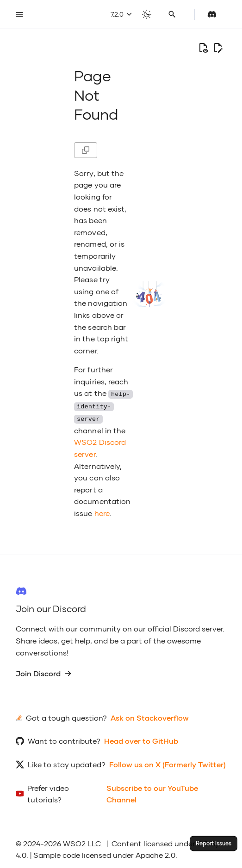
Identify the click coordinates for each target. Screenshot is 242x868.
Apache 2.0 (155, 853)
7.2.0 (121, 14)
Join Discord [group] (44, 672)
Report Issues (214, 843)
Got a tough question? (66, 716)
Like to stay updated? (67, 763)
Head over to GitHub (141, 739)
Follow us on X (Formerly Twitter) (168, 763)
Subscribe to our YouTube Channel (152, 792)
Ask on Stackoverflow (150, 716)
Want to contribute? (64, 739)
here (102, 511)
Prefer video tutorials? (48, 792)
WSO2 (74, 842)
